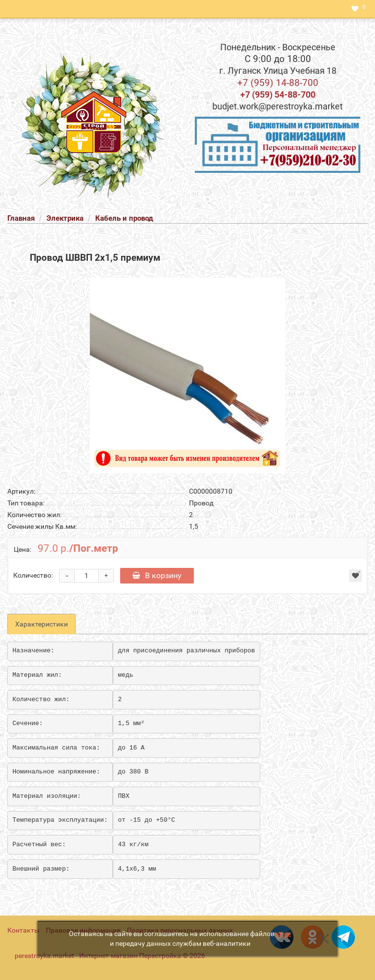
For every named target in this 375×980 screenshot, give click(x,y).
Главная (21, 218)
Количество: (33, 575)
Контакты (23, 930)
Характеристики (42, 624)
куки (283, 934)
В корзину (157, 575)
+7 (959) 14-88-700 (278, 83)
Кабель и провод (124, 218)
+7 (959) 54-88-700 (278, 94)
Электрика (65, 218)
